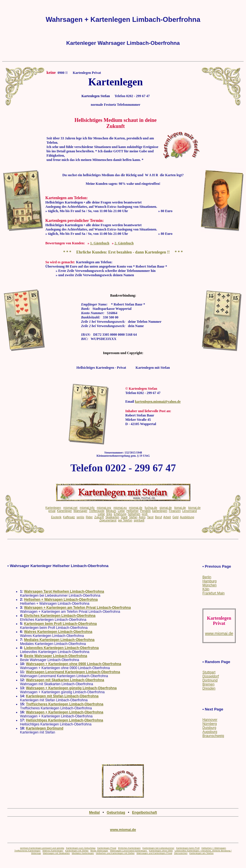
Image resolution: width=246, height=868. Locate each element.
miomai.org (104, 508)
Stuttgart (209, 672)
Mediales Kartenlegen (83, 853)
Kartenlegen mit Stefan (77, 851)
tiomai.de (180, 508)
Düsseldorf (211, 676)
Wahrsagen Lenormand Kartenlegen (129, 851)
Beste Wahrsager (99, 851)
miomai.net (70, 508)
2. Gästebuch (124, 243)
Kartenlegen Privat (107, 848)
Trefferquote (97, 511)
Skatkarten (112, 517)
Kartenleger (65, 511)
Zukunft (99, 517)
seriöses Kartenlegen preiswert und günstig (42, 848)
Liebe (121, 511)
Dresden (209, 688)
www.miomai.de (123, 830)
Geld (176, 517)
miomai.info (87, 508)
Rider (89, 517)
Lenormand (190, 511)
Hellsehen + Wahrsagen (214, 848)
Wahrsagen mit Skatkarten (56, 853)
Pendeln (145, 511)
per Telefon (125, 520)
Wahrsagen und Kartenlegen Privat (154, 853)
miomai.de (136, 508)
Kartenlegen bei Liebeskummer (158, 848)
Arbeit (167, 517)
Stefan (133, 517)
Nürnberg (210, 724)
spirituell (139, 520)
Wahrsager (81, 511)
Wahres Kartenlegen (53, 851)
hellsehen (134, 514)
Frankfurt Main (213, 593)
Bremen (208, 684)
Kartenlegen (53, 508)
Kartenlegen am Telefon (202, 853)
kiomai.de (194, 508)
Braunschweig (213, 736)
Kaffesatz (69, 517)
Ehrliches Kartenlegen (129, 848)
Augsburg (210, 732)
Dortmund (210, 680)
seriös (81, 517)
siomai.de (166, 508)
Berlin (207, 577)
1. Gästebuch (100, 243)
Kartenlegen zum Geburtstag (81, 848)
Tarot (150, 517)
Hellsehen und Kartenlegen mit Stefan (115, 853)
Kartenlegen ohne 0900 (161, 851)
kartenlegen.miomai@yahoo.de (158, 402)
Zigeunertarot (108, 520)
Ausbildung (187, 517)
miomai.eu (120, 508)
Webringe (36, 853)
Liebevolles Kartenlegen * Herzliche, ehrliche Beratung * (203, 851)
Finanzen (175, 511)
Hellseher (132, 511)
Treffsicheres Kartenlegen (27, 851)
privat (52, 511)
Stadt (124, 517)
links (109, 514)
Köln (206, 589)
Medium (111, 511)
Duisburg (209, 728)
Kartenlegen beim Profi (188, 848)
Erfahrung (120, 514)
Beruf (158, 517)
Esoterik (56, 517)
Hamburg (209, 581)
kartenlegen (160, 511)
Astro (142, 517)
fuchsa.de (151, 508)
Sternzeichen (181, 853)
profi (145, 514)
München (209, 585)
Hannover (210, 720)
